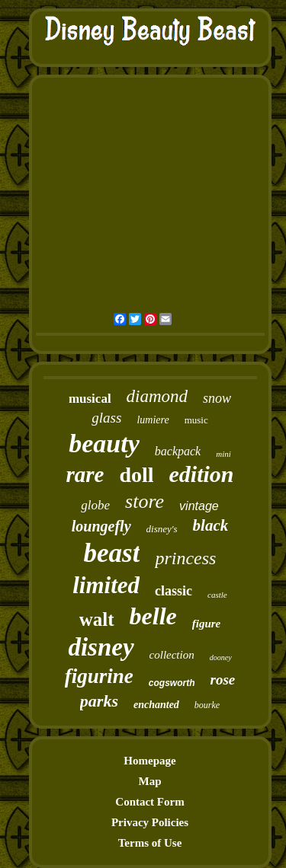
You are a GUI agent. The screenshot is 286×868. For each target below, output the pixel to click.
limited (106, 585)
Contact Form (149, 802)
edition (202, 474)
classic (174, 591)
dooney (221, 657)
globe (95, 505)
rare (85, 474)
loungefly (101, 526)
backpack (178, 451)
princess (185, 558)
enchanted (156, 705)
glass (106, 418)
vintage (199, 506)
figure (207, 624)
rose (222, 680)
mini (223, 454)
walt (97, 619)
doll (136, 475)
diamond (157, 396)
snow (217, 398)
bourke (207, 705)
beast (112, 553)
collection (172, 655)
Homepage (149, 761)
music (196, 420)
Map (150, 781)
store (145, 501)
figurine (99, 676)
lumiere (153, 420)
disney (101, 647)
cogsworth (172, 683)
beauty (104, 444)
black (211, 525)
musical (90, 399)
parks (99, 701)
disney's (162, 529)
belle (153, 616)
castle (217, 595)
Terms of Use (150, 843)
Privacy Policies (150, 822)
